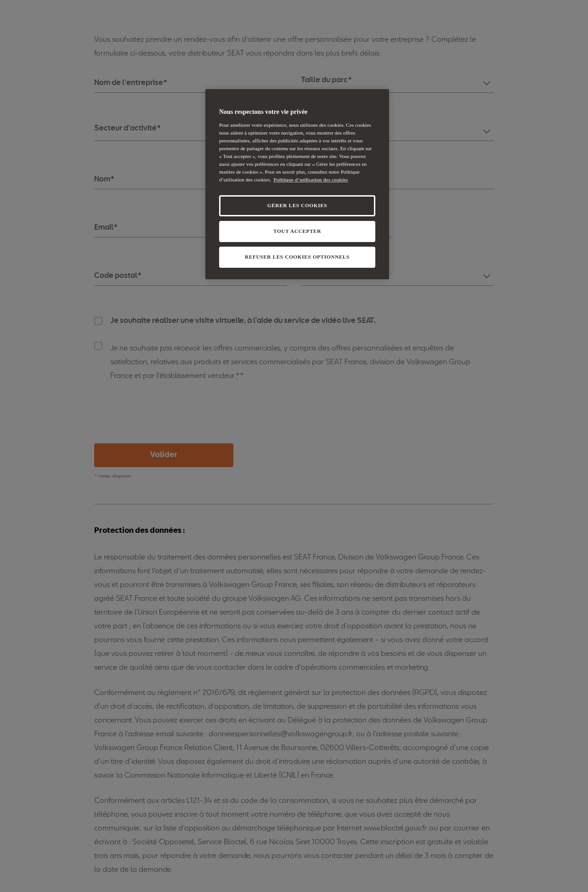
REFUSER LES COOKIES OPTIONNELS (297, 257)
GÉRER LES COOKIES (297, 205)
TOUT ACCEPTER (297, 231)
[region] (297, 184)
